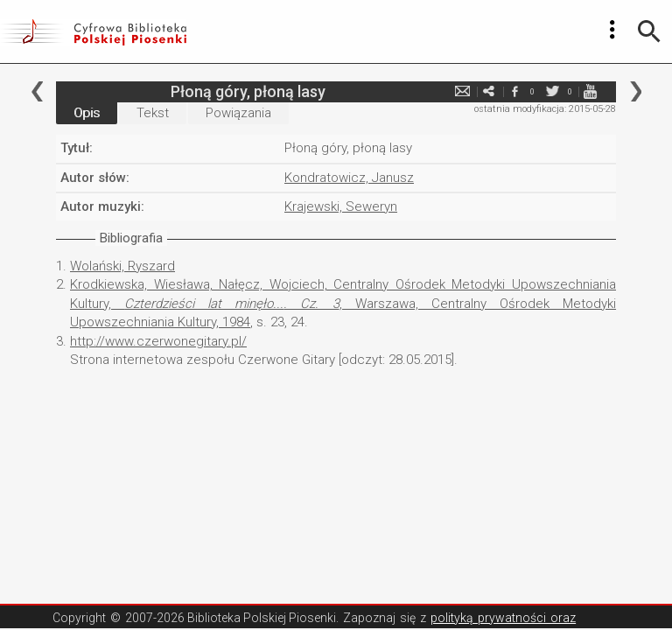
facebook (514, 91)
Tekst (153, 113)
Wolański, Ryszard (122, 266)
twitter (552, 91)
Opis (87, 113)
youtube (590, 91)
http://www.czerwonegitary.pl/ (158, 341)
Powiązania (238, 113)
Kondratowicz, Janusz (349, 178)
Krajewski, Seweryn (341, 206)
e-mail (462, 91)
